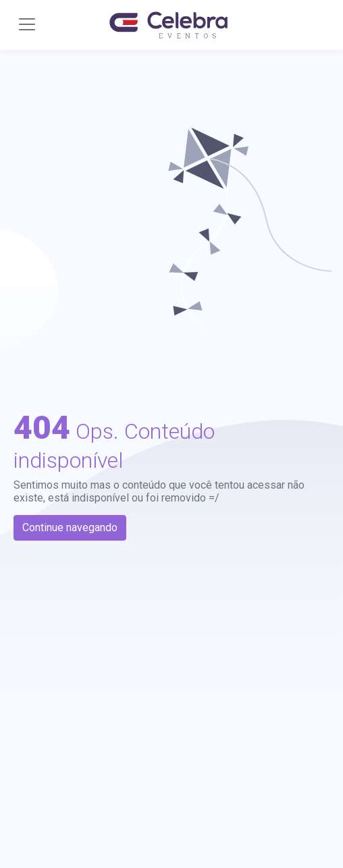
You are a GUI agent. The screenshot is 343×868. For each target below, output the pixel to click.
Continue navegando (70, 527)
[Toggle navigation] (27, 24)
